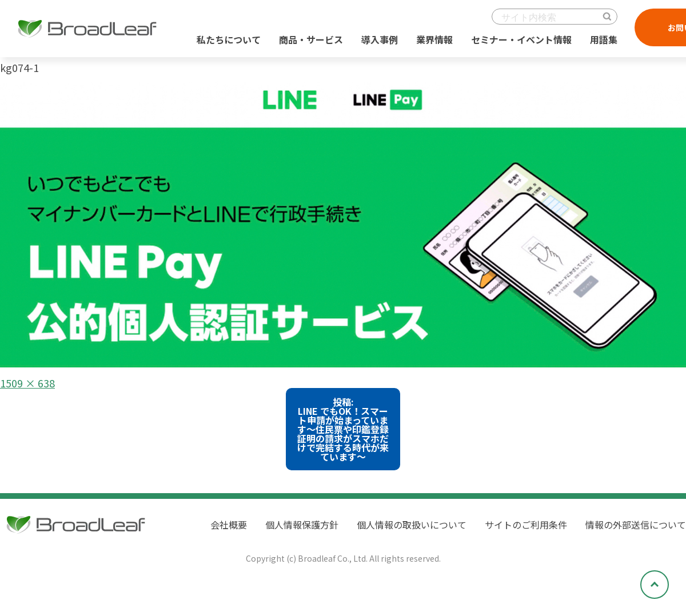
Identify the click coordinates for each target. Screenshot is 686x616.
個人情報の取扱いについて (412, 525)
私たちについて (229, 39)
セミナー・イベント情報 (521, 39)
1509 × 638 (27, 383)
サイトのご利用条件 (526, 525)
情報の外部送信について (636, 525)
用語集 (604, 39)
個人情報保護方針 (302, 525)
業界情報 (434, 39)
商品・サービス (311, 39)
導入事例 (380, 39)
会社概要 (229, 525)
